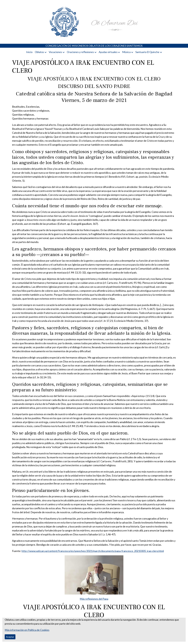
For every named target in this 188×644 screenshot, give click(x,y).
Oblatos (39, 52)
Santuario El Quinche (147, 52)
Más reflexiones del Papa (94, 599)
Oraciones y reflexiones (80, 52)
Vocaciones (55, 52)
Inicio (29, 52)
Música (126, 52)
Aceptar (10, 637)
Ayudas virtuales (108, 52)
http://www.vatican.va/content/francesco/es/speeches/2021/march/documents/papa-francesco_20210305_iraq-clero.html (93, 551)
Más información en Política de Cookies (27, 630)
